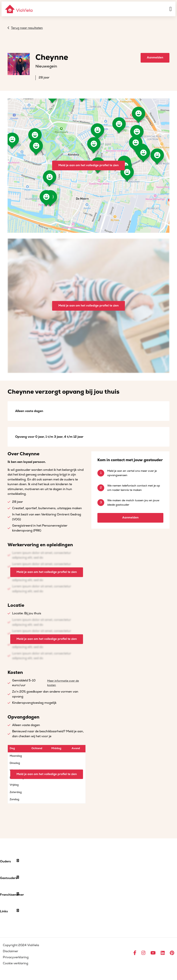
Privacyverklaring (16, 957)
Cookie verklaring (16, 963)
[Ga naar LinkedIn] (163, 953)
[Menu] (171, 9)
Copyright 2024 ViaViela (21, 945)
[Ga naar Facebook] (135, 953)
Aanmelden (155, 58)
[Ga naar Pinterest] (172, 953)
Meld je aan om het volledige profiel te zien (88, 165)
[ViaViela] (19, 9)
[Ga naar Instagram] (143, 953)
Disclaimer (11, 951)
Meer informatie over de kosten (63, 683)
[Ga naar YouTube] (153, 953)
